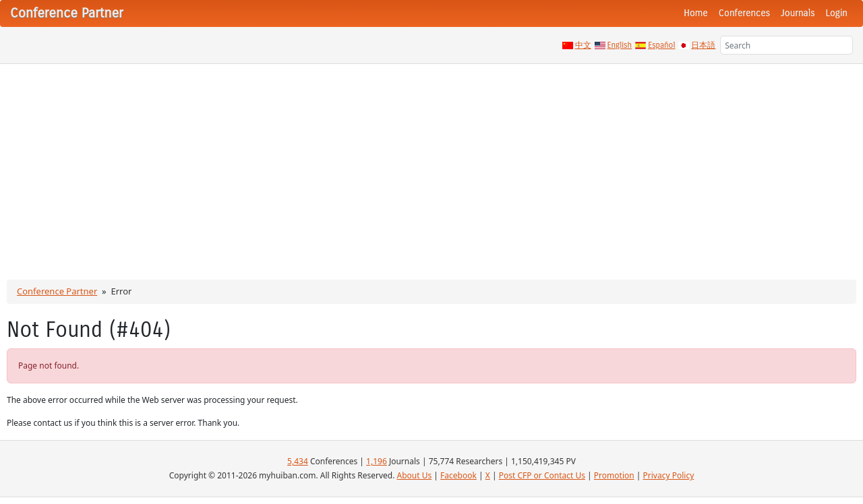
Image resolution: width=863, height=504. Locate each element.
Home (696, 13)
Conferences (744, 13)
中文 (583, 45)
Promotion (614, 475)
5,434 (298, 461)
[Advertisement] (431, 165)
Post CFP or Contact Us (542, 475)
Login (837, 13)
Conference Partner (57, 291)
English (620, 45)
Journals (798, 13)
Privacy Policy (669, 475)
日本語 (703, 45)
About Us (415, 475)
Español (661, 45)
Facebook (458, 475)
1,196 (377, 461)
